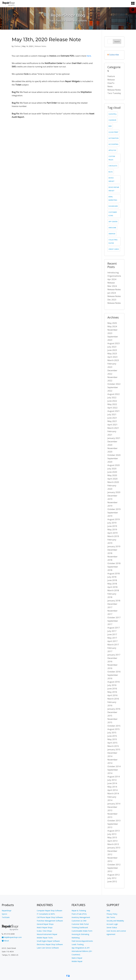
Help (108, 911)
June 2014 (112, 783)
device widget (111, 179)
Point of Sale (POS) (79, 914)
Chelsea (17, 46)
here (89, 56)
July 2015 (112, 733)
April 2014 (112, 790)
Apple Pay (112, 150)
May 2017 (112, 638)
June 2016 (112, 689)
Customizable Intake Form (82, 931)
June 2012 (112, 881)
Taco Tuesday (114, 93)
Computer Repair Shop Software (49, 911)
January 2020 (114, 492)
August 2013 (114, 831)
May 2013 (112, 837)
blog (111, 172)
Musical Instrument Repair (47, 934)
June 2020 (112, 472)
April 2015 (112, 743)
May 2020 (112, 475)
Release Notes (40, 46)
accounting (113, 144)
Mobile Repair (77, 961)
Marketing (76, 938)
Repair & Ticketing (79, 911)
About (5, 941)
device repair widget (114, 189)
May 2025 (112, 323)
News (110, 86)
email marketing (113, 198)
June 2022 (112, 401)
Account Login (112, 924)
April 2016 (112, 695)
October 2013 (114, 821)
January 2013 (114, 848)
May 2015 (112, 739)
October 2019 (114, 509)
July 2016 (112, 685)
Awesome (112, 228)
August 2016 (114, 682)
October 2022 (114, 384)
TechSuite (6, 917)
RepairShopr (7, 911)
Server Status (112, 927)
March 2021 (113, 428)
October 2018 (114, 563)
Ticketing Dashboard (80, 927)
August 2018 (114, 573)
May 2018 (112, 584)
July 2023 (112, 347)
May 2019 (112, 529)
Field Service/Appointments (82, 941)
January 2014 (114, 804)
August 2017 (114, 628)
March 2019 (113, 536)
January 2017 (114, 655)
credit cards (114, 249)
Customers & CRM (79, 921)
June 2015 (112, 736)
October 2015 (114, 726)
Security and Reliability (115, 921)
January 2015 (114, 749)
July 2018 (112, 577)
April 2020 (112, 479)
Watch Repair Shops (45, 927)
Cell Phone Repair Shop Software (50, 917)
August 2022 (114, 394)
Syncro (4, 914)
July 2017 (112, 631)
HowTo (111, 83)
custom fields (112, 158)
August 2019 (114, 519)
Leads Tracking (78, 944)
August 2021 (114, 411)
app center (113, 222)
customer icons (113, 214)
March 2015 (113, 746)
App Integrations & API (81, 948)
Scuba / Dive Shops (44, 931)
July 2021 (112, 414)
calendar (112, 120)
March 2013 (113, 844)
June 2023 (112, 350)
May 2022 (112, 404)
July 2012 (112, 878)
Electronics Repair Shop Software (50, 944)
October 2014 (114, 766)
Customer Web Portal (80, 924)
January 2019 (114, 546)
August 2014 (114, 777)
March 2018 (113, 590)
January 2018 (114, 601)
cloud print (113, 132)
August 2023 (114, 343)
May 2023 (112, 353)
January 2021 (114, 438)
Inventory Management (81, 917)
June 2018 (112, 580)
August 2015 (114, 729)
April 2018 (112, 587)
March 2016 (113, 699)
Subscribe (114, 55)
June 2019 (112, 526)
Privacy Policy (112, 914)
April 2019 (112, 533)
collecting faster (113, 241)
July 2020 (112, 469)
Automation (113, 138)
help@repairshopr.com (12, 937)
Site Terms (111, 917)
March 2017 (113, 645)
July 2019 (112, 523)
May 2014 (112, 787)
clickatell (113, 114)
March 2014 (113, 793)
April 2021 (112, 425)
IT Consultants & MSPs (46, 914)
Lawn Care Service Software (48, 948)
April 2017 (112, 641)
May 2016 (112, 692)
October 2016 (114, 672)
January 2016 (114, 709)
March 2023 (113, 360)
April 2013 (112, 841)
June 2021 (112, 418)
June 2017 (112, 634)
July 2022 (112, 397)
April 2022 (112, 408)
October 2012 (114, 865)
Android (112, 234)
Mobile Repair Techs (45, 938)
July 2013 (112, 834)
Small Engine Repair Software (48, 941)
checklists (113, 166)
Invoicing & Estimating (80, 934)
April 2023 (112, 357)
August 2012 (114, 875)
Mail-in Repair (77, 958)
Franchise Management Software (50, 921)
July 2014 (112, 780)
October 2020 (114, 455)
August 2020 (114, 465)
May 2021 (112, 421)
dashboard (113, 206)
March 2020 (113, 482)
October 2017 (114, 617)
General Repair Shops (45, 924)
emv (110, 126)
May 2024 (112, 326)
